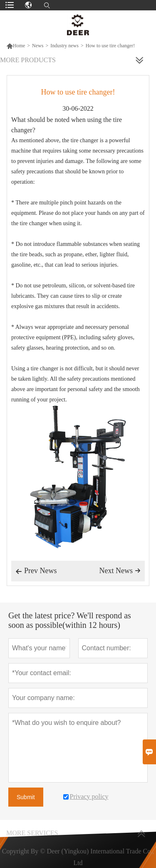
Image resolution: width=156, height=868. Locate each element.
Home (16, 46)
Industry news (64, 46)
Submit (26, 797)
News (38, 46)
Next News (120, 571)
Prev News (36, 571)
